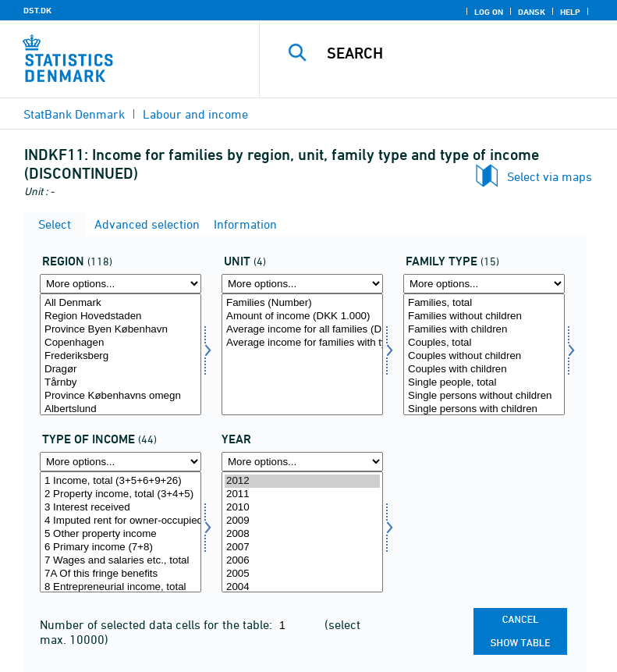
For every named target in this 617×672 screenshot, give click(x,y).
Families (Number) (302, 303)
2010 (302, 508)
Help (570, 12)
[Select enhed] (302, 354)
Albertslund (121, 409)
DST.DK (37, 10)
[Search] (462, 53)
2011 (302, 494)
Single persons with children (484, 409)
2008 (302, 534)
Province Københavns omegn (121, 396)
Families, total (484, 303)
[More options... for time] (302, 462)
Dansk (532, 12)
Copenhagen (121, 343)
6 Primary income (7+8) (121, 548)
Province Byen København (121, 330)
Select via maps (550, 176)
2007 (302, 548)
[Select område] (121, 354)
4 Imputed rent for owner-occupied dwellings (121, 521)
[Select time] (302, 532)
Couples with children (484, 370)
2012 (302, 481)
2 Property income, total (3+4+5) (121, 494)
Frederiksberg (121, 356)
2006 (302, 561)
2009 (302, 521)
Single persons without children (484, 396)
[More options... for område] (121, 284)
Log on (489, 12)
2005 (302, 574)
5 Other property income (121, 534)
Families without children (484, 316)
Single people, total (484, 383)
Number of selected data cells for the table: (158, 624)
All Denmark (121, 303)
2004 (302, 587)
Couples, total (484, 343)
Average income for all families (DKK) (302, 330)
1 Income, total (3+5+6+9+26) (121, 481)
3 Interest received (121, 508)
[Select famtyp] (484, 354)
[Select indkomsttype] (121, 532)
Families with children (484, 330)
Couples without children (484, 356)
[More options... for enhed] (302, 284)
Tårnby (121, 383)
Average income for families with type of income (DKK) (302, 343)
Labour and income (195, 114)
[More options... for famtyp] (484, 284)
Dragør (121, 370)
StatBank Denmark (74, 114)
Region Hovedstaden (121, 316)
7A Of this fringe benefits (121, 574)
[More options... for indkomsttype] (121, 462)
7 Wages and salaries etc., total (121, 561)
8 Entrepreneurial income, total (121, 587)
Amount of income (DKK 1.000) (302, 316)
